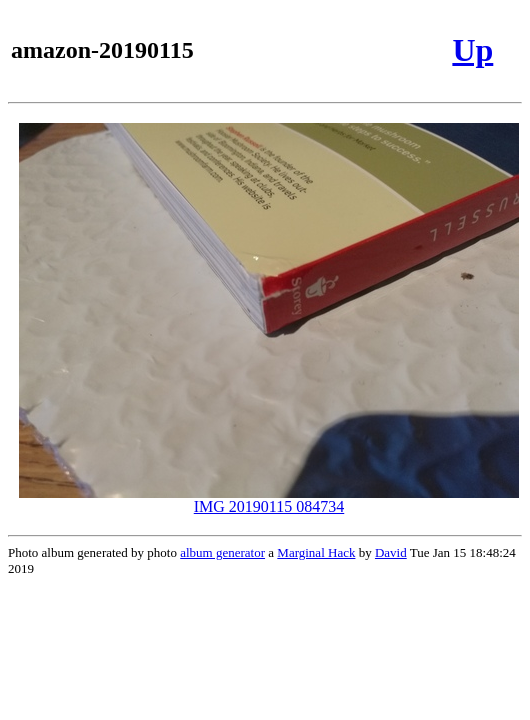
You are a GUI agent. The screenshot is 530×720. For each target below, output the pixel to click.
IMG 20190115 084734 (269, 499)
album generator (222, 552)
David (391, 552)
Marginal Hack (316, 552)
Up (472, 50)
